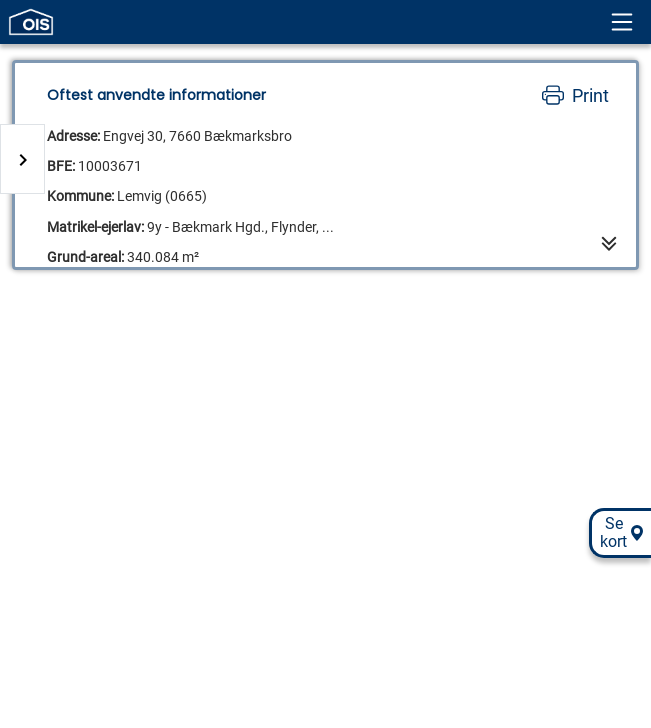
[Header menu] (622, 22)
